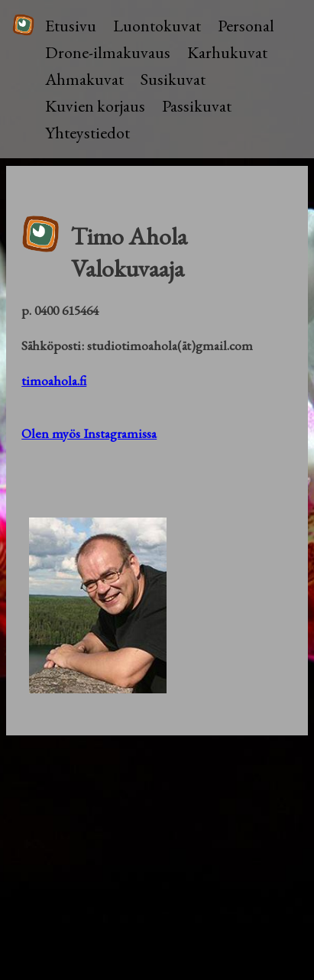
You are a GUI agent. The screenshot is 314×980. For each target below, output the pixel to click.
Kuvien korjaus (95, 106)
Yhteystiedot (87, 133)
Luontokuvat (157, 26)
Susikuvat (173, 79)
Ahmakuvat (84, 79)
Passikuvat (197, 106)
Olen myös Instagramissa (89, 433)
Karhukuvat (227, 52)
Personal (246, 26)
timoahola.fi (54, 380)
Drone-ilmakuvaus (108, 52)
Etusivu (71, 26)
